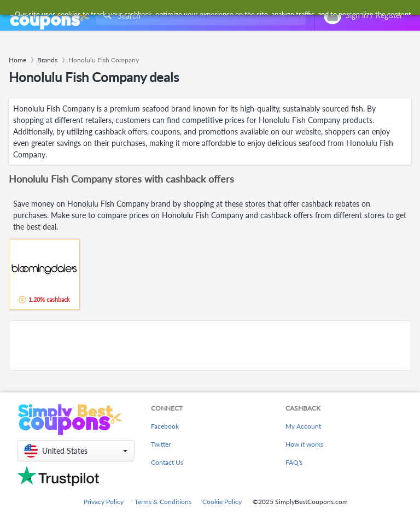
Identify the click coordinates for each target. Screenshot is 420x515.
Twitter (161, 444)
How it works (304, 444)
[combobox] (199, 16)
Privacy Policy (104, 502)
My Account (303, 426)
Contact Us (167, 462)
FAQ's (294, 462)
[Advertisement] (210, 346)
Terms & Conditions (163, 502)
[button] (76, 451)
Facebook (165, 426)
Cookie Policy (222, 502)
